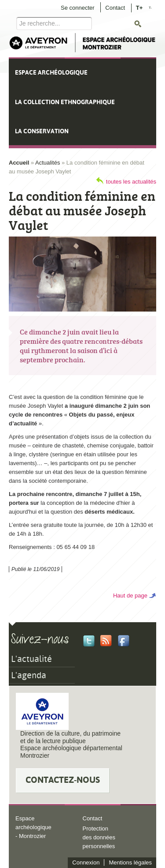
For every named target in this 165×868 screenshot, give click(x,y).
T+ (139, 7)
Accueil (19, 163)
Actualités (48, 163)
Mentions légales (130, 862)
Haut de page (130, 596)
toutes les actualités (131, 182)
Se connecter (78, 8)
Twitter (89, 641)
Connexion (86, 862)
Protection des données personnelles (99, 837)
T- (150, 8)
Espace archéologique (51, 72)
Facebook (124, 641)
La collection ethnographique (65, 102)
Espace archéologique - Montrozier (33, 827)
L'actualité (31, 659)
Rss (106, 641)
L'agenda (29, 675)
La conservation (42, 131)
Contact (115, 8)
